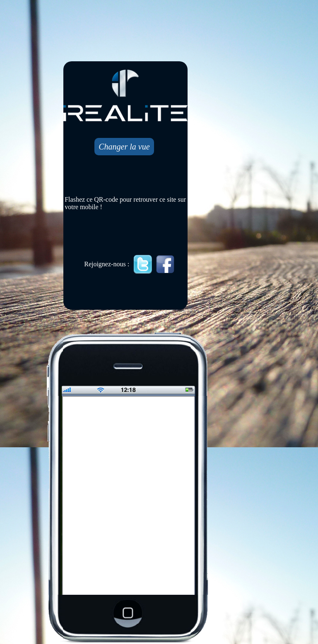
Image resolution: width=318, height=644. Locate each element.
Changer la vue (124, 147)
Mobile (129, 496)
